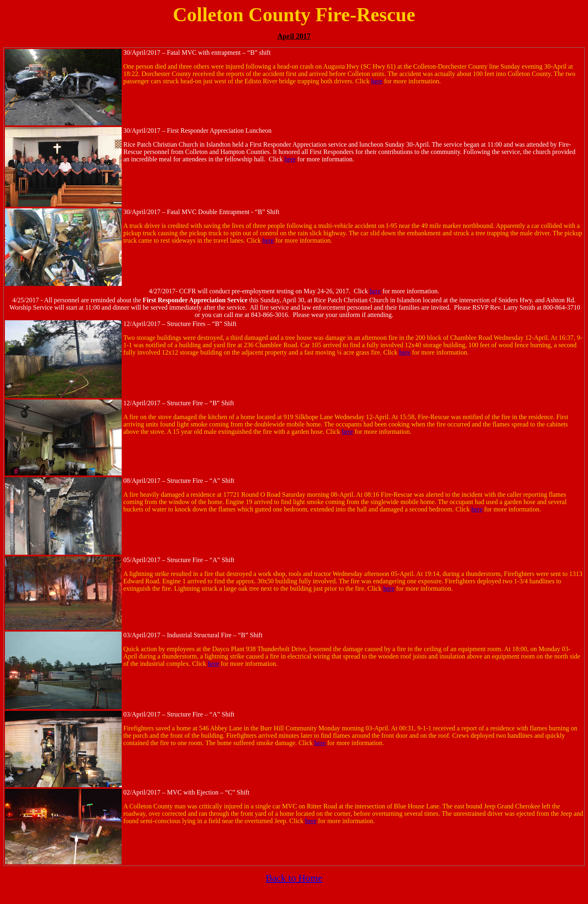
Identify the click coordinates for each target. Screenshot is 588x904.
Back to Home (294, 878)
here (377, 81)
